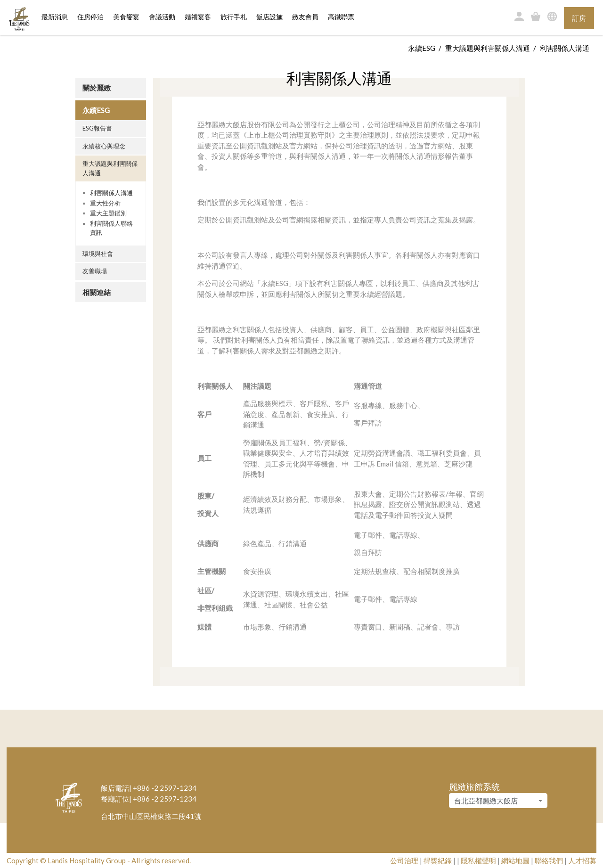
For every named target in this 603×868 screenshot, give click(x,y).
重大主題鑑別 (108, 213)
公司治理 (404, 860)
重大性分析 (105, 203)
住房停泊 (90, 16)
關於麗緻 (97, 88)
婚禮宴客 (198, 17)
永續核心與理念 (104, 146)
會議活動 (162, 17)
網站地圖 (515, 860)
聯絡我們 (549, 860)
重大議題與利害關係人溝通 (488, 48)
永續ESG (422, 48)
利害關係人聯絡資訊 (111, 228)
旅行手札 (234, 17)
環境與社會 (98, 254)
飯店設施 (269, 17)
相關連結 (97, 292)
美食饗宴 (126, 17)
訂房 (579, 18)
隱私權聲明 (478, 860)
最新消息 (55, 17)
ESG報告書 (97, 128)
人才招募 (582, 860)
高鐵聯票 (341, 17)
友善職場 (95, 271)
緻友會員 (305, 17)
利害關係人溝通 (111, 193)
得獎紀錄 (438, 860)
